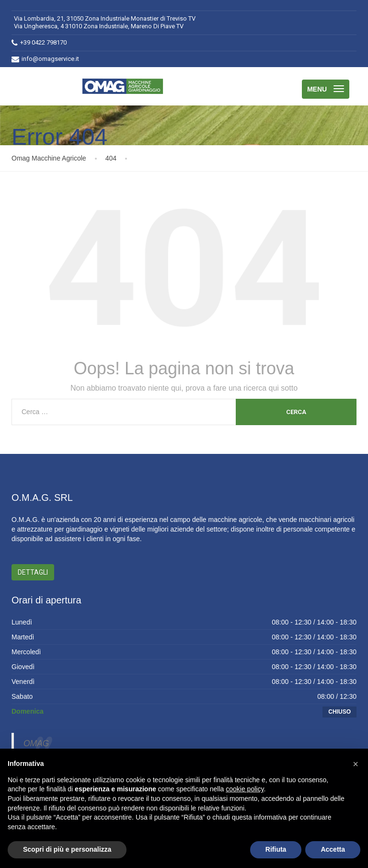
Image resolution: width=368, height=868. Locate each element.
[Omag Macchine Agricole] (125, 86)
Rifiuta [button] (276, 849)
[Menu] (326, 89)
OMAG (36, 743)
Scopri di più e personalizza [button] (67, 849)
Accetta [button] (333, 849)
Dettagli (33, 572)
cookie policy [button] (245, 789)
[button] (356, 764)
